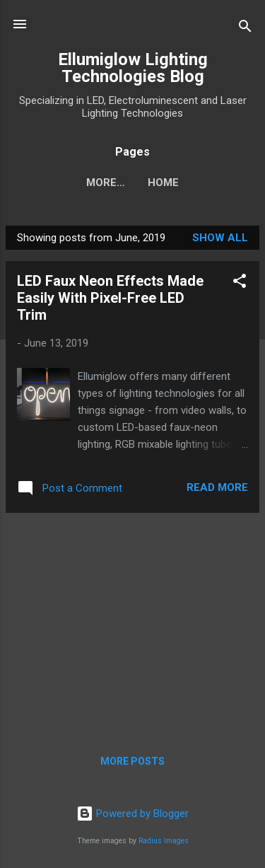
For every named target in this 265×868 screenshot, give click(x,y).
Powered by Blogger (132, 814)
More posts (132, 761)
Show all (220, 238)
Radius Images (164, 841)
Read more (217, 487)
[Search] (245, 29)
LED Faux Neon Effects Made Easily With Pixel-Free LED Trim (110, 298)
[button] (240, 283)
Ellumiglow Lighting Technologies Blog (133, 68)
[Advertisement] (132, 623)
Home (133, 183)
